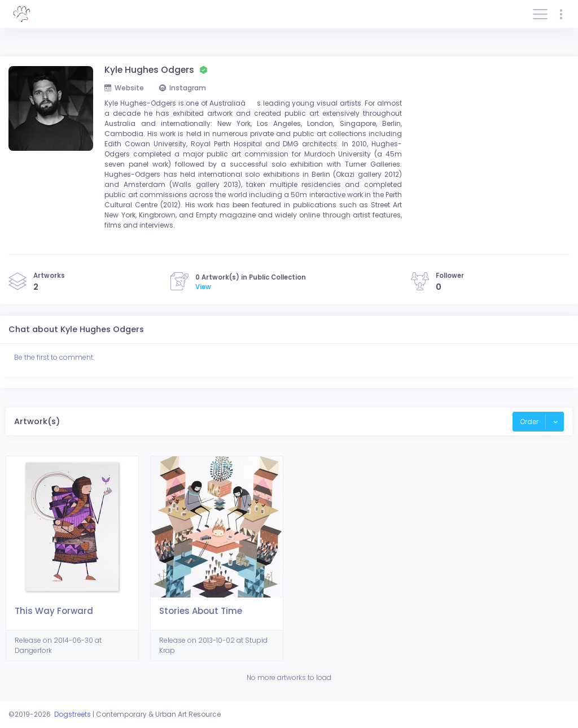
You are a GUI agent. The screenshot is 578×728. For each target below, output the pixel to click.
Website (124, 88)
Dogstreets (73, 714)
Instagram (183, 88)
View (203, 287)
